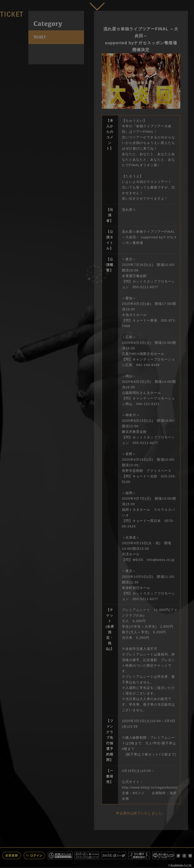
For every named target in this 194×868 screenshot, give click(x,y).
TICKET (40, 37)
